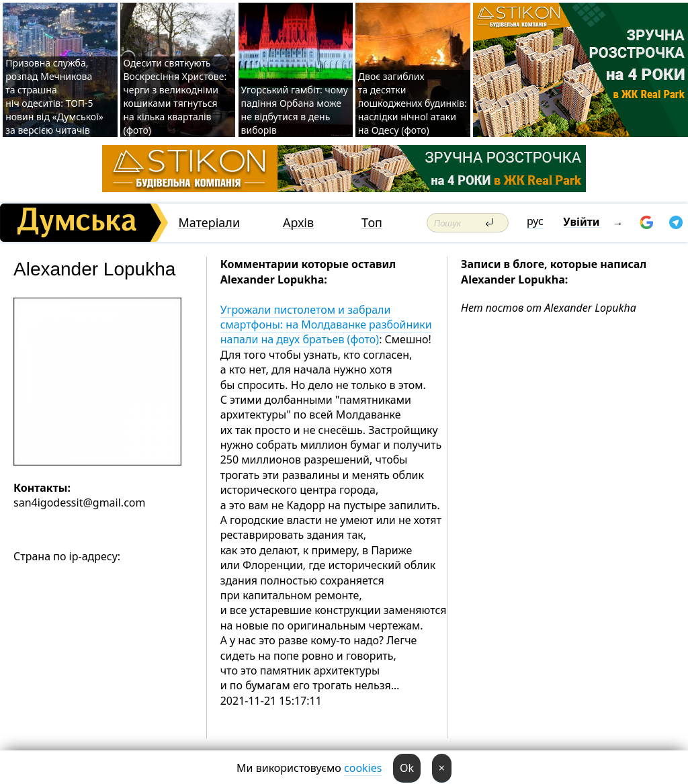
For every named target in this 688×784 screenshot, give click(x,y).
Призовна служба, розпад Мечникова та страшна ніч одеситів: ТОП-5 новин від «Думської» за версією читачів (54, 96)
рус (535, 221)
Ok (407, 768)
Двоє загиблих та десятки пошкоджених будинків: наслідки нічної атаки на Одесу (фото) (413, 103)
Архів (298, 223)
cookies (363, 768)
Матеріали (209, 223)
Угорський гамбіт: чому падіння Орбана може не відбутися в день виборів (295, 110)
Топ (372, 223)
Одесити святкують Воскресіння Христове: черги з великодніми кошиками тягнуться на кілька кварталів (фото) (175, 96)
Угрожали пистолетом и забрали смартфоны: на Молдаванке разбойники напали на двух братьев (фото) (326, 325)
